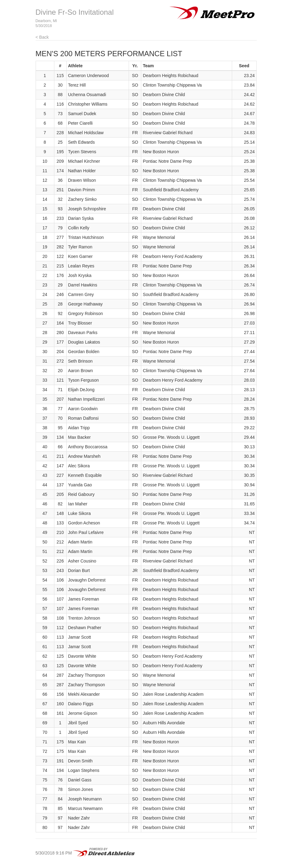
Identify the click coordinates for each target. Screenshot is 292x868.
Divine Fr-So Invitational (75, 12)
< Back (42, 37)
